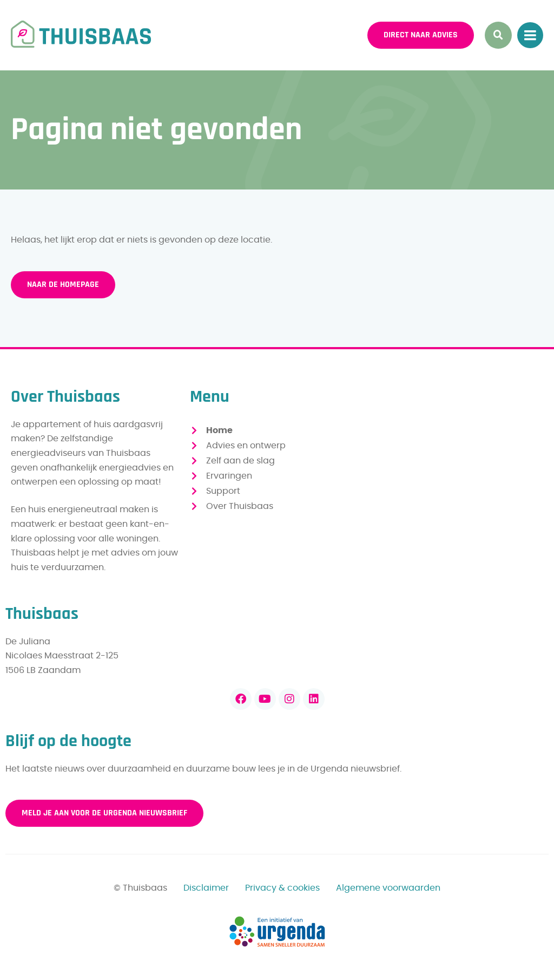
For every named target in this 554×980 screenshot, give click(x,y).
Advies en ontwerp (246, 446)
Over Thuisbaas (240, 506)
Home (219, 430)
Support (223, 491)
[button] (498, 35)
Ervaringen (229, 476)
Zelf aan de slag (240, 461)
